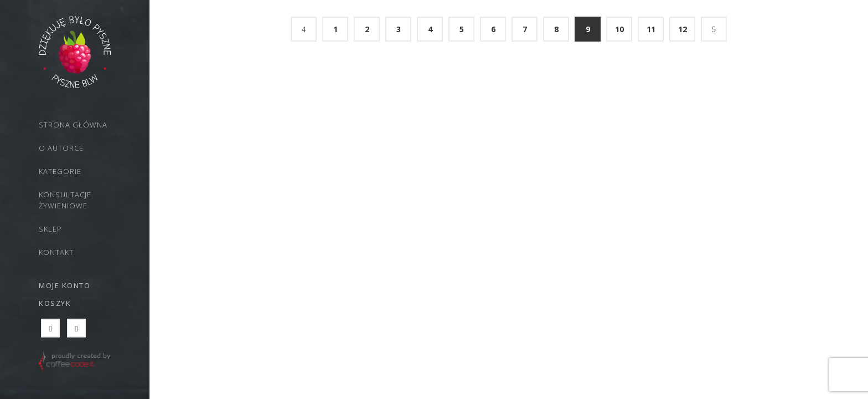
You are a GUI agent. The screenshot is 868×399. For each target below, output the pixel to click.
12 (683, 29)
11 (651, 29)
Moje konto (64, 285)
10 (619, 29)
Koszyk (55, 303)
